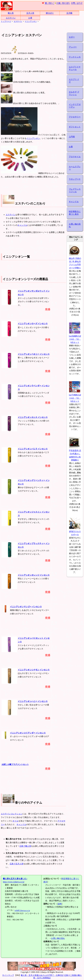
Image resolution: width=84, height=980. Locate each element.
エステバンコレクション (12, 814)
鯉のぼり (50, 13)
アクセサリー (75, 117)
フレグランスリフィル (75, 190)
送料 (60, 904)
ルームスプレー (75, 168)
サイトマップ (8, 975)
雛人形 (11, 13)
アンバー (73, 47)
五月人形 (30, 13)
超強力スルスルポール (75, 531)
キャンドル (22, 225)
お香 (30, 18)
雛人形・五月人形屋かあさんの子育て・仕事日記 (42, 975)
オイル (16, 821)
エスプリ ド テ (74, 81)
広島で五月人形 (16, 864)
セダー (72, 37)
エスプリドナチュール (75, 68)
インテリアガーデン (75, 106)
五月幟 (69, 13)
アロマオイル (75, 157)
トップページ (6, 21)
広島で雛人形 (25, 846)
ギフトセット (75, 127)
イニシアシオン (31, 21)
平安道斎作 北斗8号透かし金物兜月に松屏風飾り (75, 454)
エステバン (11, 18)
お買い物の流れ (75, 225)
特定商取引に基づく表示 (75, 213)
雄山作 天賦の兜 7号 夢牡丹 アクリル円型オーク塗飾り (75, 262)
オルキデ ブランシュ (74, 93)
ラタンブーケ (75, 179)
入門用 (72, 137)
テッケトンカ (75, 57)
